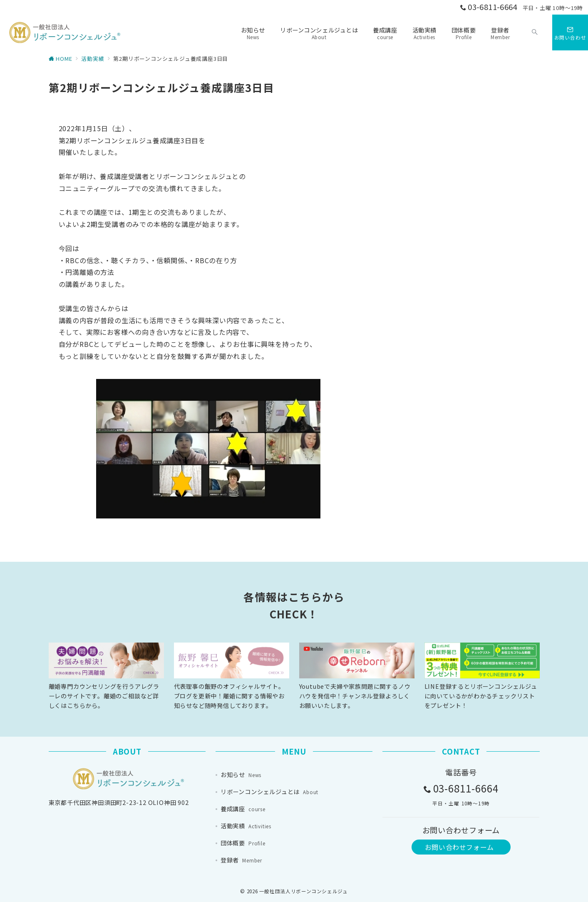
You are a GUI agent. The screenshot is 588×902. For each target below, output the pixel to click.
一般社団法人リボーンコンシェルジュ (304, 891)
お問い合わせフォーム (459, 847)
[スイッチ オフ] (535, 32)
